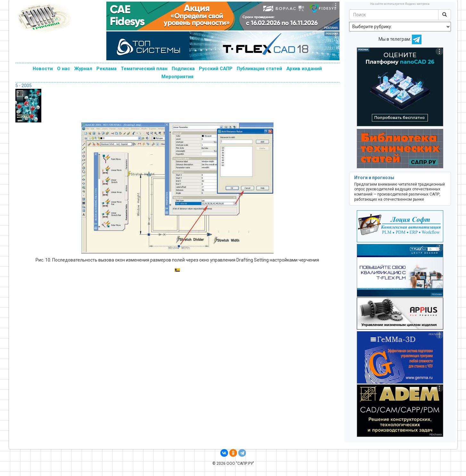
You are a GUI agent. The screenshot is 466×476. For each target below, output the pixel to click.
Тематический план (144, 69)
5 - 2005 (24, 86)
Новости (43, 69)
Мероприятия (177, 77)
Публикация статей (259, 69)
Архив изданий (304, 69)
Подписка (183, 69)
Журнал (83, 69)
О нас (64, 69)
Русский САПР (216, 69)
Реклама (106, 69)
